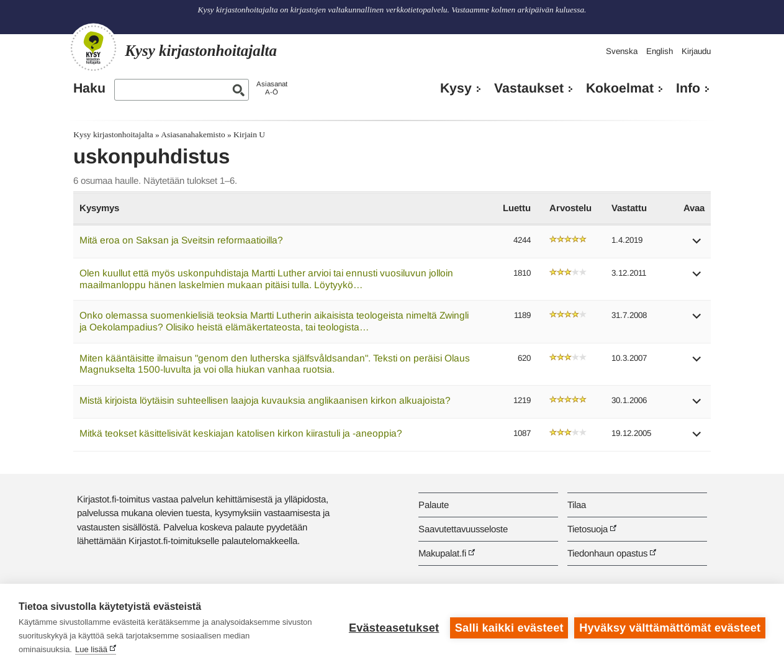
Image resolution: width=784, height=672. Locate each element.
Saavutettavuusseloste (463, 529)
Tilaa (577, 505)
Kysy (456, 88)
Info (688, 88)
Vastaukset (529, 88)
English (660, 51)
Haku (89, 88)
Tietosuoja (588, 529)
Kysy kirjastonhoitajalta (113, 134)
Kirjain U (249, 134)
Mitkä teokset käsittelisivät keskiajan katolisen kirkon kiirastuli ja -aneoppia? (241, 433)
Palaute (434, 505)
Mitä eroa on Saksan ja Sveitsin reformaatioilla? (181, 240)
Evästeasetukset (394, 628)
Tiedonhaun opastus (607, 553)
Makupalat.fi (442, 553)
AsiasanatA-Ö (272, 88)
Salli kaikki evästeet (509, 628)
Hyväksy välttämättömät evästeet (670, 628)
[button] (697, 245)
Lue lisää (91, 649)
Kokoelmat (620, 88)
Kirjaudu (696, 51)
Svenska (622, 51)
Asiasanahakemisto (193, 134)
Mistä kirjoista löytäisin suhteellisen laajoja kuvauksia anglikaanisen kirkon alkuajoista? (265, 400)
